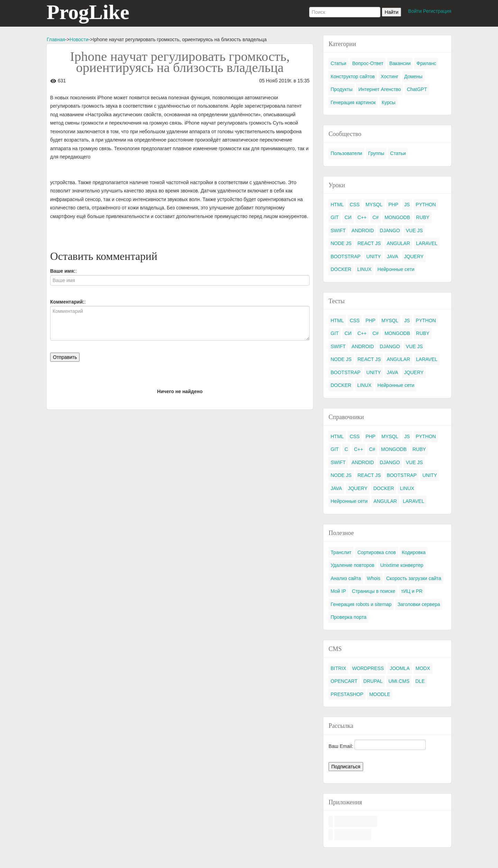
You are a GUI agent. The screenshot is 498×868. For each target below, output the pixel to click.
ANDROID (363, 230)
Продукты (342, 89)
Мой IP (338, 591)
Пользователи (346, 153)
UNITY (373, 256)
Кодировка (414, 552)
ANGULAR (398, 243)
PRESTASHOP (347, 694)
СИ (348, 217)
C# (376, 217)
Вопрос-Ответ (368, 63)
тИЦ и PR (412, 591)
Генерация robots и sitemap (361, 604)
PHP (393, 205)
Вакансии (400, 63)
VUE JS (414, 230)
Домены (413, 76)
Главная (56, 39)
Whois (374, 578)
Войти (415, 11)
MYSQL (374, 205)
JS (407, 205)
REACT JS (369, 243)
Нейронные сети (396, 269)
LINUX (364, 269)
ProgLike (88, 12)
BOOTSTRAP (345, 256)
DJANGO (390, 230)
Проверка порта (348, 617)
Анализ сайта (346, 578)
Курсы (388, 102)
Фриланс (426, 63)
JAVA (392, 256)
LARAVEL (427, 243)
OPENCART (344, 681)
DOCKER (341, 269)
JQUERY (414, 256)
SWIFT (338, 230)
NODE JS (341, 243)
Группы (376, 153)
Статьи (338, 63)
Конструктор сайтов (353, 76)
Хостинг (390, 76)
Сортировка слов (376, 552)
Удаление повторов (353, 565)
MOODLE (380, 694)
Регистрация (437, 11)
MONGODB (397, 217)
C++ (362, 217)
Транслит (341, 552)
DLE (420, 681)
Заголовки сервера (419, 604)
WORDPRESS (368, 668)
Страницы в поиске (374, 591)
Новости (79, 39)
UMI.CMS (399, 681)
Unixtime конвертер (402, 565)
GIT (335, 217)
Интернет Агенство (380, 89)
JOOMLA (400, 668)
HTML (337, 205)
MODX (423, 668)
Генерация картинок (353, 102)
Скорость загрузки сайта (414, 578)
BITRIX (338, 668)
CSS (355, 205)
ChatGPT (417, 89)
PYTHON (426, 205)
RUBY (423, 217)
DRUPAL (373, 681)
